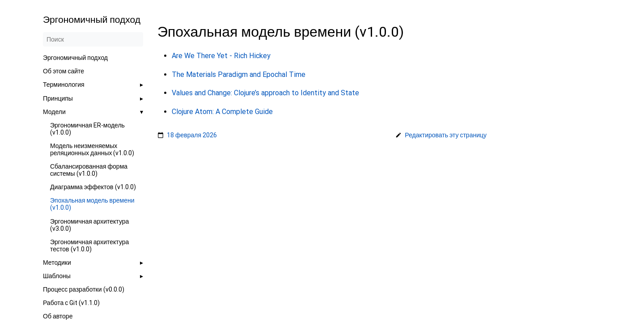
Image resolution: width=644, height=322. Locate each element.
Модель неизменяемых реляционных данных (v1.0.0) (92, 149)
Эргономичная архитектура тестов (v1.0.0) (89, 246)
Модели (54, 112)
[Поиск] (93, 39)
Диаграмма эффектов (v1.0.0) (93, 187)
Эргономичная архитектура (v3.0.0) (89, 225)
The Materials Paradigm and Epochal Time (239, 74)
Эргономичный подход (75, 58)
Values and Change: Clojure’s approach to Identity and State (265, 93)
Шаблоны (57, 276)
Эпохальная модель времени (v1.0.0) (92, 204)
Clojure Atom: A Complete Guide (222, 111)
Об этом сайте (64, 71)
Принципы (58, 98)
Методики (57, 263)
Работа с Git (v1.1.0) (71, 303)
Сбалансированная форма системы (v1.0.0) (89, 170)
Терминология (64, 85)
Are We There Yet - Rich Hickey (221, 56)
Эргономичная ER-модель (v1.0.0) (87, 129)
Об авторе (58, 316)
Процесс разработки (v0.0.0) (84, 289)
